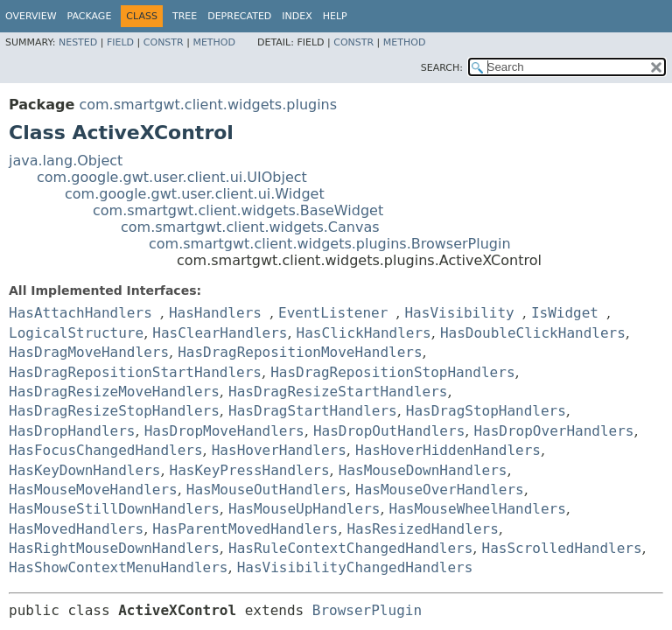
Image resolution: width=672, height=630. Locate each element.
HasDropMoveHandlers (224, 431)
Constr (164, 42)
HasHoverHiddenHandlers (448, 450)
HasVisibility (459, 313)
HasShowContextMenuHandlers (118, 567)
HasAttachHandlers (80, 313)
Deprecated (239, 16)
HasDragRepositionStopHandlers (392, 372)
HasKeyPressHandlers (250, 470)
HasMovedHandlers (76, 529)
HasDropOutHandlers (389, 431)
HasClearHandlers (220, 333)
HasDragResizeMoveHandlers (114, 392)
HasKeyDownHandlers (84, 470)
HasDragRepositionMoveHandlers (300, 352)
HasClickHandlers (364, 333)
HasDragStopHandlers (486, 411)
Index (297, 16)
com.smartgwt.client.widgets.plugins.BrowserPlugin (330, 244)
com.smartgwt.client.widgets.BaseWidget (238, 210)
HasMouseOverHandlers (440, 490)
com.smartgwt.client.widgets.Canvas (250, 227)
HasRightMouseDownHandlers (114, 548)
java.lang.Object (66, 161)
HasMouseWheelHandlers (478, 509)
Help (335, 16)
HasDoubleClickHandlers (533, 333)
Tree (185, 16)
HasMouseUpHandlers (304, 509)
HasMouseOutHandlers (266, 490)
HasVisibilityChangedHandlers (355, 567)
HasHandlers (215, 313)
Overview (31, 16)
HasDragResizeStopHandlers (114, 411)
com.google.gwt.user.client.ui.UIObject (172, 177)
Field (120, 42)
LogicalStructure (76, 333)
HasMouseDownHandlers (423, 470)
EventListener (333, 313)
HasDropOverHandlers (553, 431)
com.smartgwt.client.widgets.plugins (208, 105)
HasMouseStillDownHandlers (114, 509)
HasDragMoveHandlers (89, 352)
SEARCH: (442, 68)
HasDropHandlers (72, 431)
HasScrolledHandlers (562, 548)
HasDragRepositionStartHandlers (135, 372)
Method (214, 42)
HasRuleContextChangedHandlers (350, 548)
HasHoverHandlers (279, 450)
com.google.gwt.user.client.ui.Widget (195, 194)
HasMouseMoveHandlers (93, 490)
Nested (78, 42)
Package (90, 16)
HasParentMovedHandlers (245, 529)
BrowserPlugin (367, 610)
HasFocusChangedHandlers (106, 450)
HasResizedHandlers (422, 529)
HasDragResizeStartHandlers (338, 392)
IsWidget (565, 313)
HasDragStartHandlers (313, 411)
